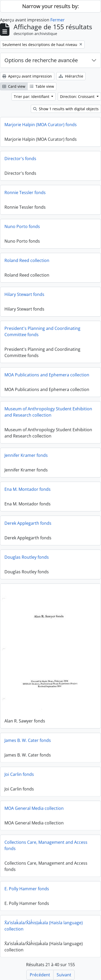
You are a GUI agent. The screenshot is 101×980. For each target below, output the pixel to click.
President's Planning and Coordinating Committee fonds (42, 331)
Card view (14, 86)
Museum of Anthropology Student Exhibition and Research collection (48, 412)
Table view (42, 86)
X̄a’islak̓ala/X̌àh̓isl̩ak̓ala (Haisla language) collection (44, 925)
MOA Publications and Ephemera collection (47, 375)
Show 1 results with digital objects (66, 109)
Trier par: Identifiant (32, 97)
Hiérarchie (71, 76)
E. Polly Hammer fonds (27, 888)
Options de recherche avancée (41, 60)
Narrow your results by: (50, 6)
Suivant (64, 975)
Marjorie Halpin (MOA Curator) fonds (41, 125)
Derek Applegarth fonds (28, 523)
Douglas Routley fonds (27, 557)
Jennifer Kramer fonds (26, 455)
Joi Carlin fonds (19, 773)
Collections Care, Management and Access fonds (46, 844)
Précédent (40, 975)
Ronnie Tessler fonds (25, 192)
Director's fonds (20, 159)
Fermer (58, 20)
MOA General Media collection (34, 807)
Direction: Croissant (78, 97)
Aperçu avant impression (27, 76)
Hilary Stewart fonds (24, 294)
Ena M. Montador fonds (28, 489)
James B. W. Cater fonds (28, 739)
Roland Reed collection (27, 260)
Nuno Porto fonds (22, 226)
